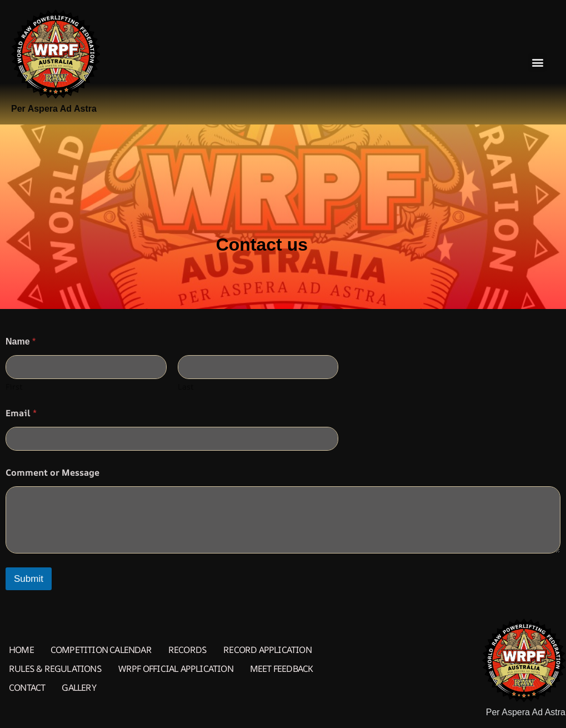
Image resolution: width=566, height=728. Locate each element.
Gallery (79, 687)
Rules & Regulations (55, 669)
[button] (537, 63)
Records (187, 650)
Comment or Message (52, 473)
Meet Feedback (282, 669)
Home (21, 650)
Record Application (267, 650)
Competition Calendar (101, 650)
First (14, 387)
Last (186, 387)
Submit (29, 579)
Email (21, 413)
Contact (27, 687)
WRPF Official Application (176, 669)
